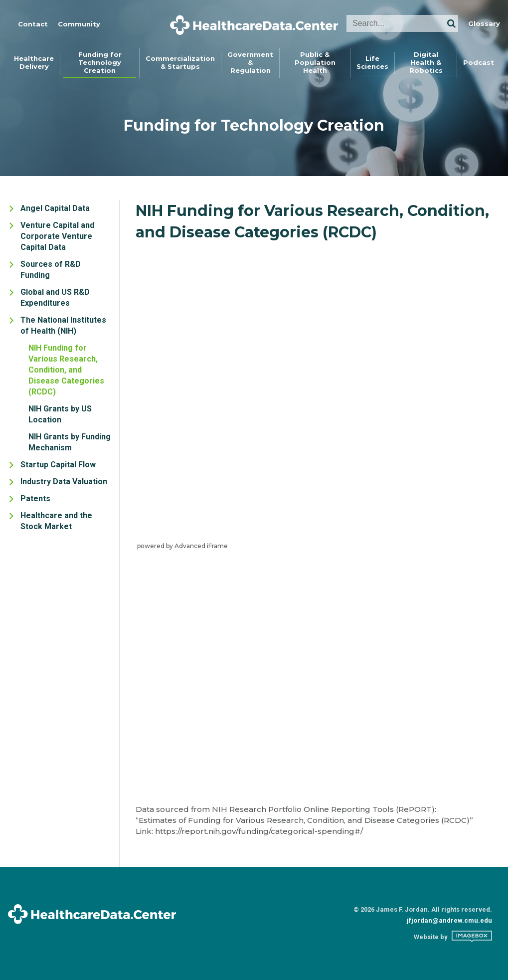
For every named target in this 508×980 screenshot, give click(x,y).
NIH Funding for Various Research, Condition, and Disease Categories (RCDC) (66, 370)
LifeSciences (372, 62)
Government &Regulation (250, 62)
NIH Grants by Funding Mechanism (70, 442)
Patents (35, 498)
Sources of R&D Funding (51, 270)
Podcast (479, 62)
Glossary (484, 23)
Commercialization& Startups (180, 62)
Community (79, 24)
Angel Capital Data (55, 208)
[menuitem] (34, 63)
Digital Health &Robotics (426, 62)
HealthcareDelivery (34, 62)
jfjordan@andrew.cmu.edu (449, 920)
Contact (33, 24)
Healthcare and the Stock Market (56, 521)
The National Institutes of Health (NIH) (63, 325)
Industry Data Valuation (64, 482)
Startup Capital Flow (58, 465)
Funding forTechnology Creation (100, 62)
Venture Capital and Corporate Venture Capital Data (57, 236)
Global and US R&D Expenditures (55, 297)
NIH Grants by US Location (60, 414)
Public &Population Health (315, 62)
